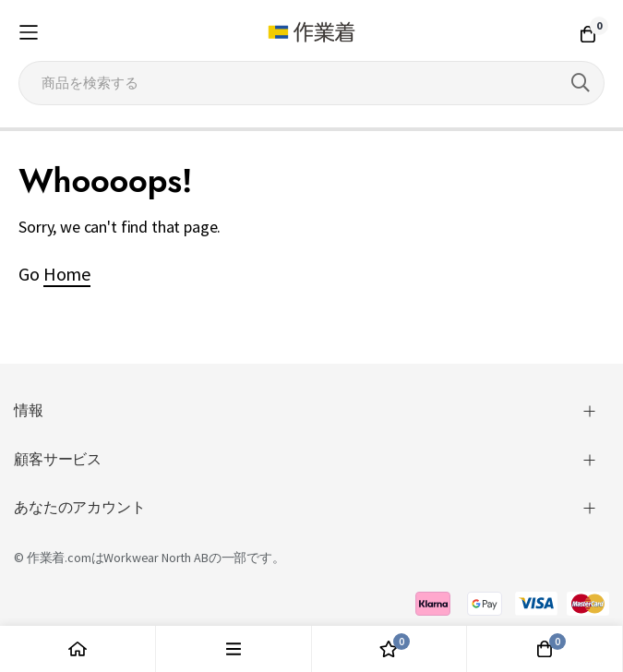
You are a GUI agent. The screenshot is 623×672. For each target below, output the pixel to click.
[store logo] (311, 32)
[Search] (581, 83)
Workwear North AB (156, 558)
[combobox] (311, 83)
